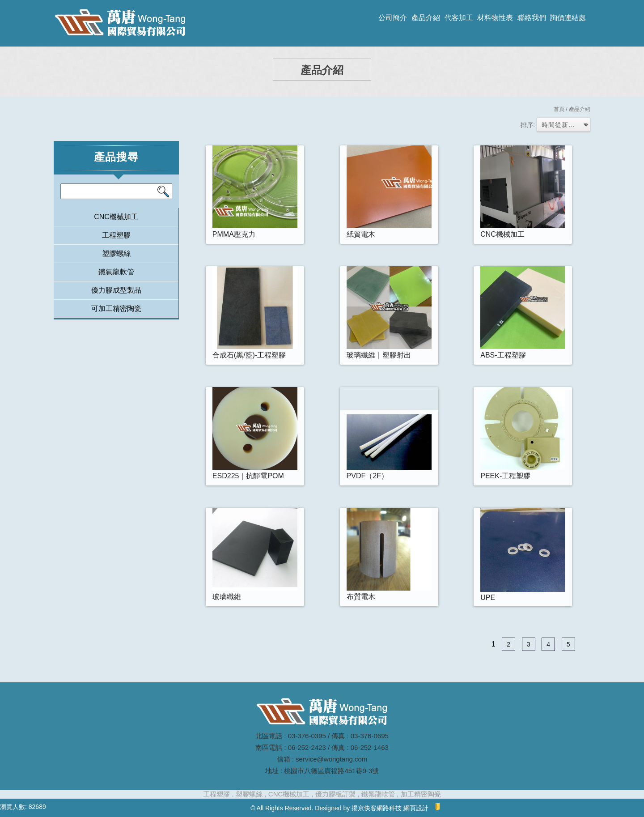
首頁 (559, 109)
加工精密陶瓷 (421, 794)
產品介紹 (426, 18)
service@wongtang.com (331, 759)
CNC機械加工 (116, 217)
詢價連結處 (568, 18)
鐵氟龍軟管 (116, 272)
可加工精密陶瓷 (116, 309)
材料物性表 (495, 18)
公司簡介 (393, 18)
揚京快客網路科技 (377, 808)
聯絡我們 (532, 18)
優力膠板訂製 (335, 794)
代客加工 (459, 18)
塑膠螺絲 (116, 253)
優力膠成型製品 (116, 290)
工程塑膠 (116, 235)
